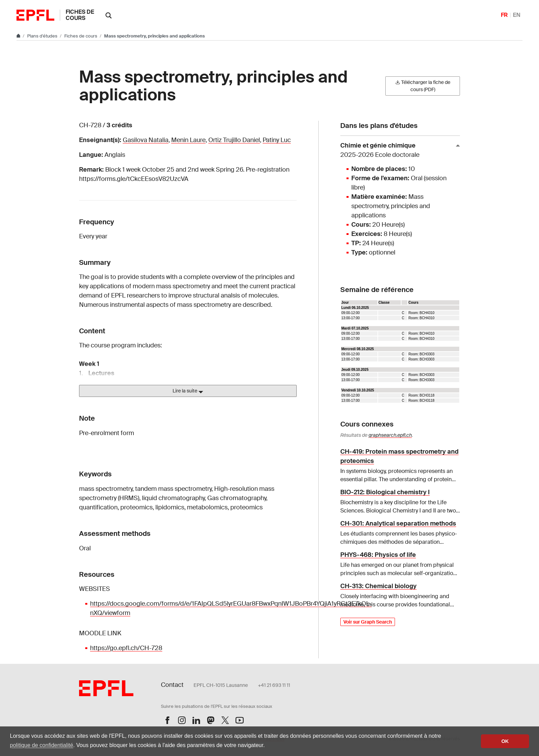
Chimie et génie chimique (397, 150)
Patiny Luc (277, 140)
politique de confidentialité (42, 745)
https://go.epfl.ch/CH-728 (126, 648)
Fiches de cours (80, 15)
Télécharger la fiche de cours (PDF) (423, 86)
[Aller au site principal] (19, 36)
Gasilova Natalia (146, 140)
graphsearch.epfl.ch (390, 435)
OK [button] (505, 741)
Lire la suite (188, 391)
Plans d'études (43, 36)
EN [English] (517, 15)
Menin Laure (188, 140)
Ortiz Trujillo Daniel (234, 140)
